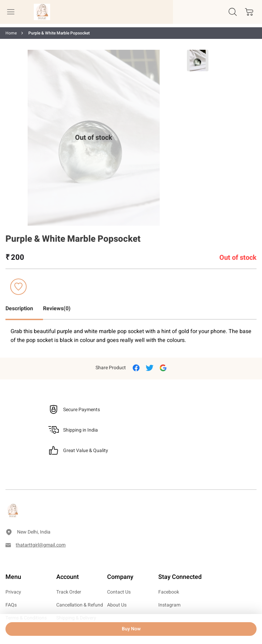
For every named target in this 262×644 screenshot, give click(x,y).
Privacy (13, 592)
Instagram (169, 605)
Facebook (169, 592)
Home (11, 33)
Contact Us (119, 592)
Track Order (69, 592)
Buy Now (131, 629)
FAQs (11, 605)
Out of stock (94, 138)
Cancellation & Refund (80, 605)
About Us (117, 605)
